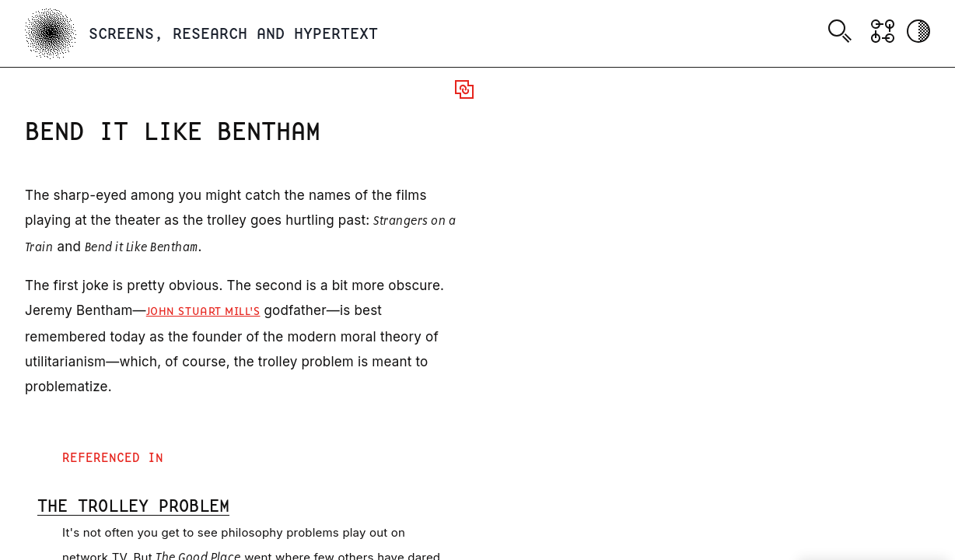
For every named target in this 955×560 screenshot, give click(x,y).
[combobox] (843, 33)
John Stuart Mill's (203, 311)
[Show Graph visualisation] (883, 31)
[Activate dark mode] (918, 31)
